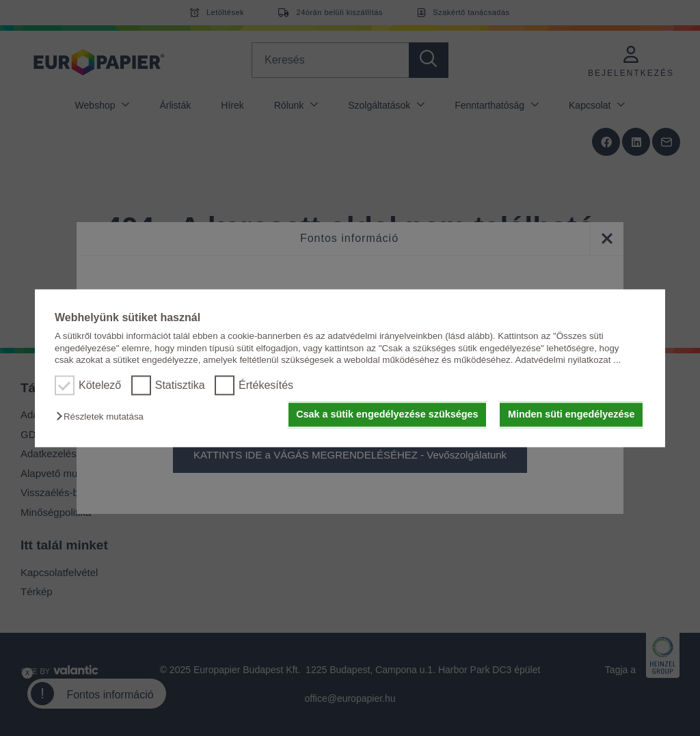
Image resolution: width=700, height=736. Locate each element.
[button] (103, 417)
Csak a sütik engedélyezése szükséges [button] (387, 415)
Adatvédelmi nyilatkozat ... (568, 360)
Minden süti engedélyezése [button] (571, 415)
